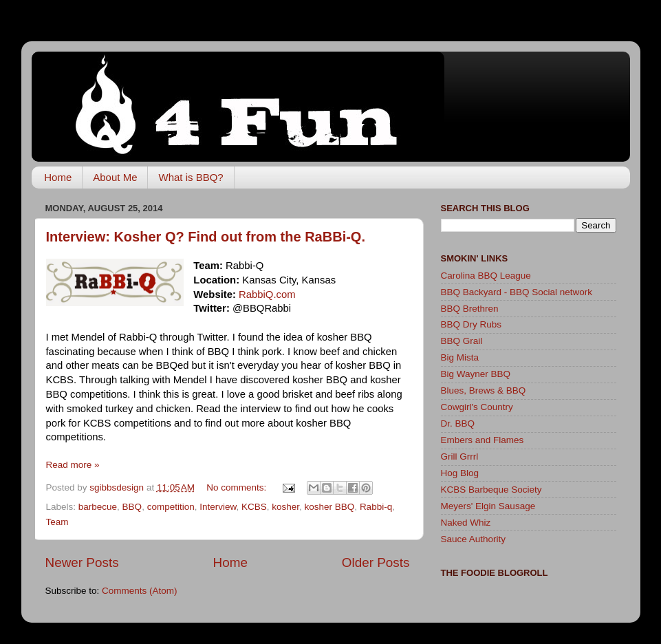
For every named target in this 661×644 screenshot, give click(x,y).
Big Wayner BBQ (476, 374)
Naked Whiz (466, 523)
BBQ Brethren (470, 309)
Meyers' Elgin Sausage (488, 506)
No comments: (238, 487)
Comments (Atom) (140, 591)
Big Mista (460, 357)
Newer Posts (82, 562)
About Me (115, 177)
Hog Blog (460, 473)
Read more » (73, 465)
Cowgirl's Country (477, 407)
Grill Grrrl (460, 457)
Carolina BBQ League (486, 276)
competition (171, 507)
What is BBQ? (191, 177)
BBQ (132, 507)
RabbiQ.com (267, 294)
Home (58, 177)
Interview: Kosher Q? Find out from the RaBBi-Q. (206, 237)
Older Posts (376, 562)
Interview (218, 507)
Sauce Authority (474, 539)
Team (57, 522)
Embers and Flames (483, 440)
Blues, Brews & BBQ (484, 390)
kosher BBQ (330, 507)
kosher (285, 507)
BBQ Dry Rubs (472, 324)
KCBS (254, 507)
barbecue (98, 507)
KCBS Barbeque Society (491, 490)
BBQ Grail (462, 341)
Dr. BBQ (458, 423)
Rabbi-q (376, 507)
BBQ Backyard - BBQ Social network (517, 292)
